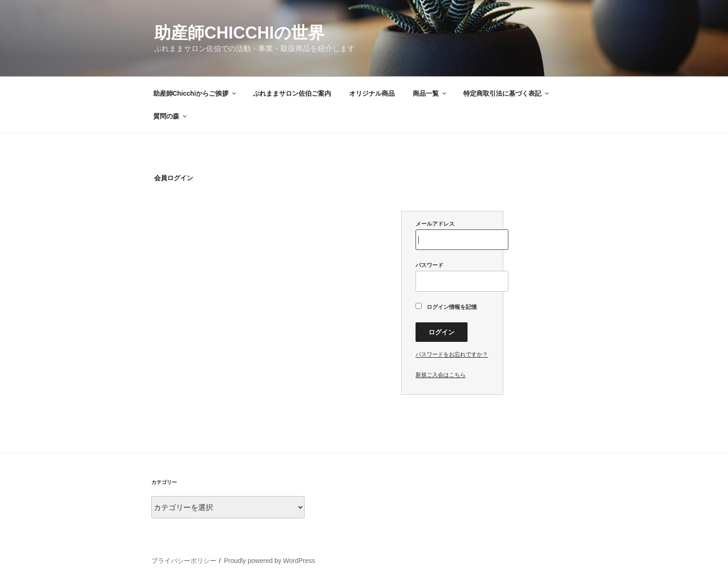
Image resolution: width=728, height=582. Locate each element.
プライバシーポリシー (184, 561)
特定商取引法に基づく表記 (507, 93)
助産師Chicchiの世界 (239, 33)
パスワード (452, 277)
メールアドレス (452, 235)
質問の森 (171, 116)
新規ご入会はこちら (441, 375)
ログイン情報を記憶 (446, 307)
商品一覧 (430, 93)
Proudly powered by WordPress (270, 561)
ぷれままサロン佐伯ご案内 (292, 93)
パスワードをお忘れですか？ (452, 354)
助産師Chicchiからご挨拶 (195, 93)
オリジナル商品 (372, 93)
